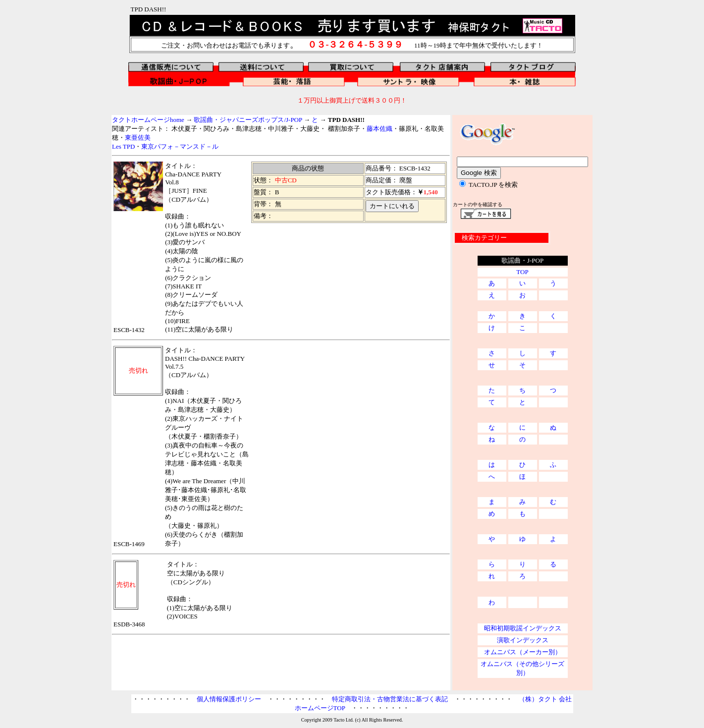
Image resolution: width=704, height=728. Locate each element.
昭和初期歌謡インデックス (523, 628)
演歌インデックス (523, 640)
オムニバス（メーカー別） (523, 652)
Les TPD (123, 146)
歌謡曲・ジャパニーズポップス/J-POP (248, 120)
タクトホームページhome (148, 120)
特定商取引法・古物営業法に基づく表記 (390, 699)
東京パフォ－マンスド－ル (180, 146)
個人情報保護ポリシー (229, 699)
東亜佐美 (138, 138)
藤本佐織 (379, 129)
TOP (522, 272)
